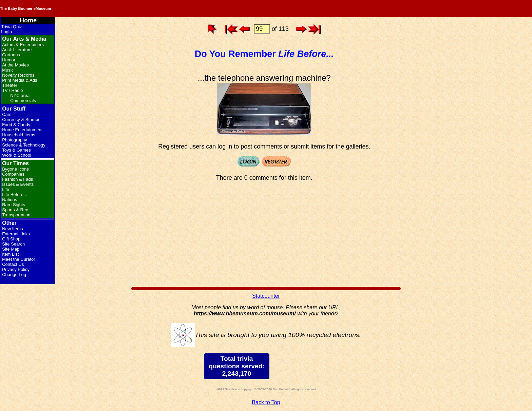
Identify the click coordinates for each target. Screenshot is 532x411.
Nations (9, 200)
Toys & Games (16, 150)
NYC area (20, 95)
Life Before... (15, 194)
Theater (10, 85)
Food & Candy (16, 125)
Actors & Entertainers (23, 45)
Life (6, 189)
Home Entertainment (22, 130)
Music (8, 70)
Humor (9, 60)
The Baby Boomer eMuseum (91, 8)
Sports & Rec (15, 210)
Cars (7, 114)
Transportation (16, 215)
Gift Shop (11, 239)
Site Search (13, 244)
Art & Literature (17, 50)
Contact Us (13, 264)
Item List (10, 254)
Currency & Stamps (21, 120)
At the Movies (15, 65)
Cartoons (11, 55)
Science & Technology (24, 145)
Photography (15, 140)
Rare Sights (14, 205)
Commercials (23, 101)
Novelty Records (18, 75)
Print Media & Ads (20, 80)
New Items (12, 229)
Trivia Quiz (12, 27)
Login (6, 32)
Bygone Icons (15, 169)
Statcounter (266, 296)
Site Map (11, 249)
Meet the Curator (19, 259)
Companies (13, 174)
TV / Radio (12, 90)
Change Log (14, 275)
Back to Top (266, 402)
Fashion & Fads (17, 179)
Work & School (17, 155)
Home (28, 20)
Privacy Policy (16, 269)
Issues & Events (18, 184)
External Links (16, 234)
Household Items (19, 135)
